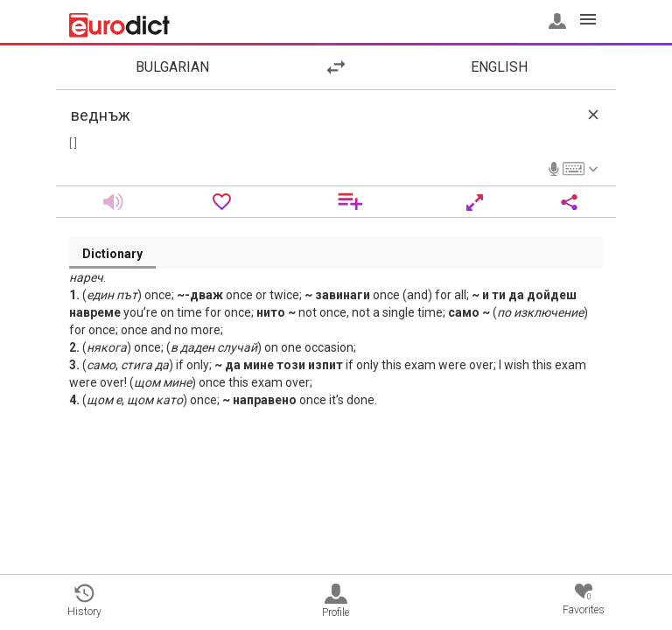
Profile (336, 601)
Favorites (584, 600)
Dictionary (112, 254)
